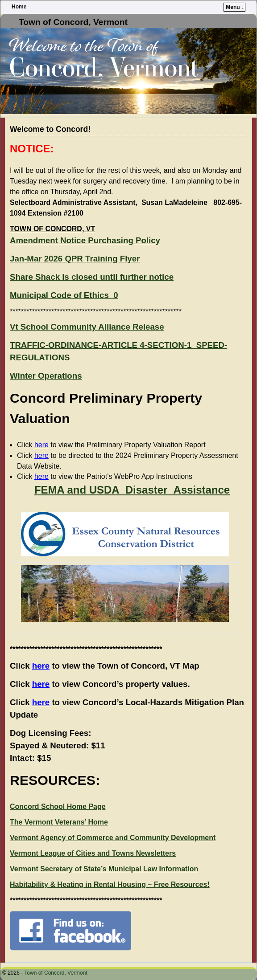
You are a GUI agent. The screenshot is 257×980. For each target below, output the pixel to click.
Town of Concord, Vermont (73, 22)
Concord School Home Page (58, 806)
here (41, 445)
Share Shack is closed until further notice (92, 277)
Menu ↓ (235, 7)
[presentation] (125, 594)
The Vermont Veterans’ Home (59, 822)
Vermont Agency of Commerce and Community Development (113, 838)
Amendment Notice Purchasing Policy (85, 240)
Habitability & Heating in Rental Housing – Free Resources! (110, 884)
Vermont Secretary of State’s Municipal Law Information (104, 869)
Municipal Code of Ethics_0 (64, 295)
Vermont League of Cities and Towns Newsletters (93, 853)
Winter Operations (46, 376)
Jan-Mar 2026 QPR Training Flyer (75, 259)
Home (19, 7)
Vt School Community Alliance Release (87, 327)
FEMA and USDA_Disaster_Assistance (132, 490)
